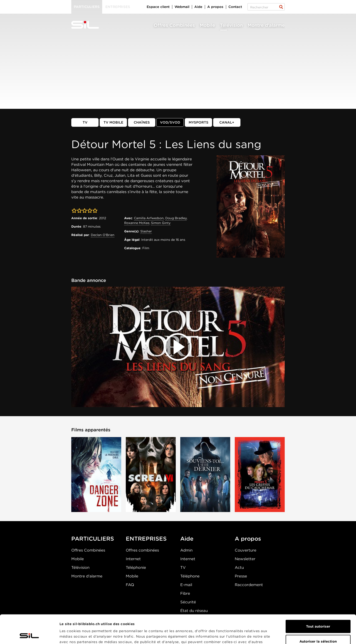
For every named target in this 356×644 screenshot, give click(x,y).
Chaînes (142, 122)
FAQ (130, 585)
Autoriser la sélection (318, 614)
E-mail (186, 585)
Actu (239, 567)
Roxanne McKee (137, 223)
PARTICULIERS (93, 539)
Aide (198, 7)
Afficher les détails (256, 635)
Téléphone (190, 576)
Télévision (231, 25)
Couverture (246, 550)
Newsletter (245, 559)
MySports (199, 122)
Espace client (158, 7)
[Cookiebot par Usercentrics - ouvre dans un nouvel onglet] (29, 635)
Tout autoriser (318, 599)
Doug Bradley (176, 218)
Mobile (207, 25)
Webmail (182, 7)
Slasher (146, 231)
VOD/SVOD (170, 122)
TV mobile (113, 122)
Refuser (318, 629)
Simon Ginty (161, 223)
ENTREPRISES (146, 539)
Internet (133, 559)
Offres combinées (142, 550)
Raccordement (249, 585)
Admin (186, 550)
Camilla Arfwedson (149, 218)
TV (85, 122)
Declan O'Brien (103, 235)
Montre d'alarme (266, 25)
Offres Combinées (174, 25)
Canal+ (227, 122)
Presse (241, 576)
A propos (215, 7)
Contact (235, 7)
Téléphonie (136, 567)
